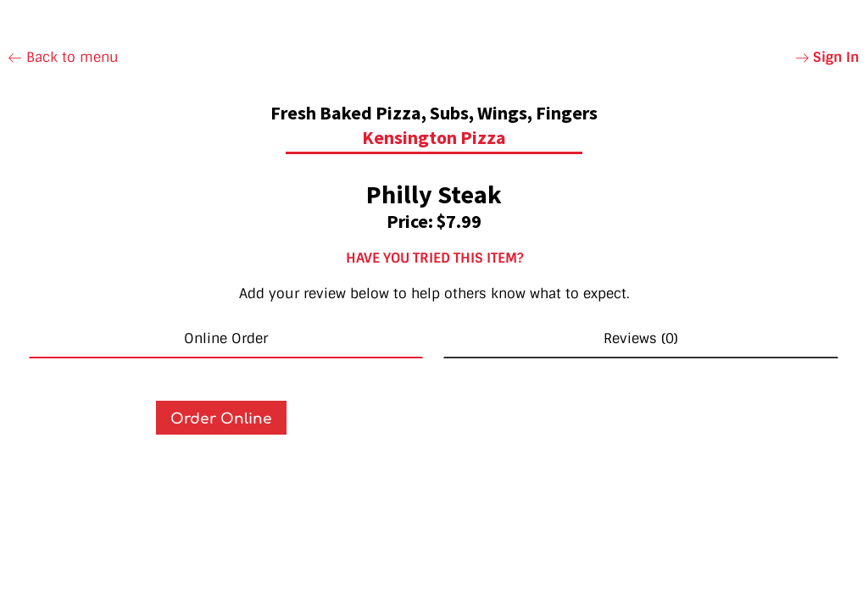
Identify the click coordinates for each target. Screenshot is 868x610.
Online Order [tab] (226, 338)
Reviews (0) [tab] (641, 338)
